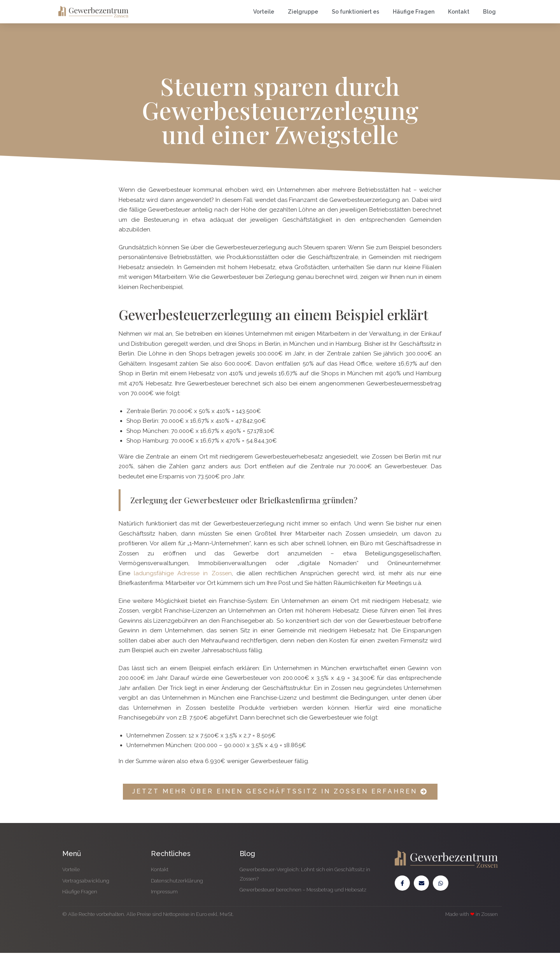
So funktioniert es (355, 12)
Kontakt (459, 12)
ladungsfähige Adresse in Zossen (183, 573)
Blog (489, 12)
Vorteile (264, 12)
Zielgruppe (303, 12)
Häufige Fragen (414, 12)
